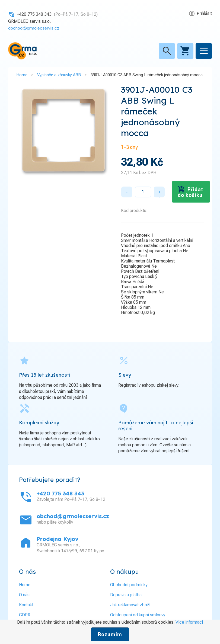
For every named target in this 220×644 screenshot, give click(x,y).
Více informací (189, 622)
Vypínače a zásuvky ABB (59, 75)
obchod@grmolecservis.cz (34, 28)
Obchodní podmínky (129, 585)
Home (22, 75)
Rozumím (110, 634)
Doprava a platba (126, 595)
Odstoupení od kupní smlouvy (138, 615)
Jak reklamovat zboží (130, 605)
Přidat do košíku (190, 192)
